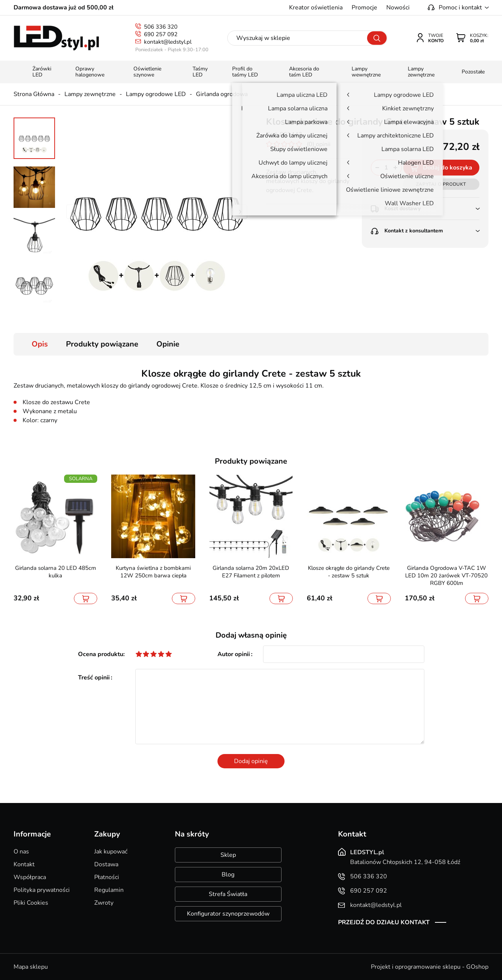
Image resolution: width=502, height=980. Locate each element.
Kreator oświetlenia (316, 8)
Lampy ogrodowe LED (156, 94)
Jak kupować (111, 852)
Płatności (107, 877)
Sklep (228, 855)
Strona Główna (34, 94)
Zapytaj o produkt (441, 184)
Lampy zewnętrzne (90, 94)
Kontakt (24, 864)
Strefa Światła (228, 894)
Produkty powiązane (102, 344)
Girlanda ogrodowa (222, 94)
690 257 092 (161, 34)
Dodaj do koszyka (448, 168)
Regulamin (109, 890)
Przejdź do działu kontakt (384, 922)
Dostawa (106, 864)
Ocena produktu (101, 654)
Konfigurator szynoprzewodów (228, 914)
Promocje (364, 8)
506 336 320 (161, 27)
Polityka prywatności (42, 890)
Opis (40, 344)
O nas (21, 852)
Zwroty (104, 903)
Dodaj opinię (251, 761)
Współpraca (30, 877)
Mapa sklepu (31, 967)
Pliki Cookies (31, 903)
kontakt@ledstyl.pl (168, 42)
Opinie (168, 344)
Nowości (398, 8)
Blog (228, 875)
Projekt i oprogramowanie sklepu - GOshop (430, 967)
